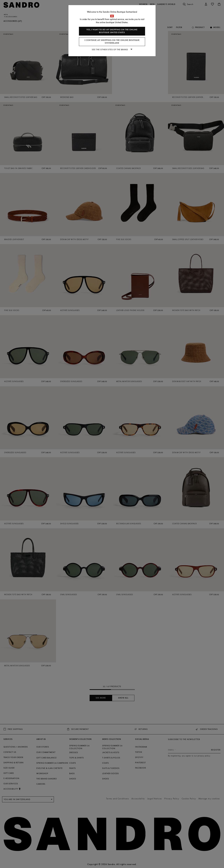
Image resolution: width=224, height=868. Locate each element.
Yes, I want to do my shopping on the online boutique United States (112, 31)
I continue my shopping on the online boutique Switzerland (112, 42)
